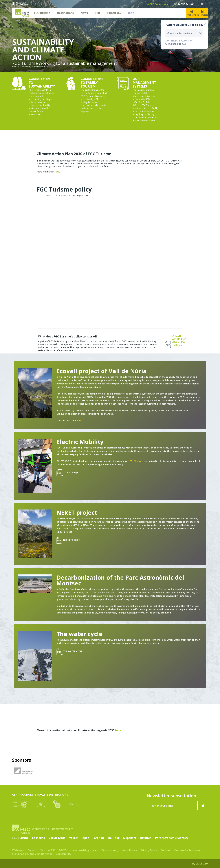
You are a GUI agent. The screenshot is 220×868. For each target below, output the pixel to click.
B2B (97, 13)
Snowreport (203, 13)
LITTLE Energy (135, 461)
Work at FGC (48, 850)
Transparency (110, 850)
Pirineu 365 (114, 13)
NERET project (68, 540)
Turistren (145, 838)
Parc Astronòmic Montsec (172, 838)
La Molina (39, 838)
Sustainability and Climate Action (32, 854)
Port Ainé (98, 838)
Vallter (74, 838)
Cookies (165, 850)
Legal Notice (129, 850)
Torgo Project (69, 473)
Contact (32, 850)
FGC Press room (158, 4)
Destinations (65, 13)
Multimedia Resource (187, 850)
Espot (85, 838)
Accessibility (64, 854)
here (57, 172)
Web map (18, 850)
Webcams (192, 13)
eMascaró (202, 864)
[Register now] (202, 806)
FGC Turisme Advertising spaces (78, 850)
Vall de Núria (57, 838)
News (84, 13)
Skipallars (130, 838)
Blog (131, 13)
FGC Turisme (42, 13)
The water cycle (70, 652)
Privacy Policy (149, 850)
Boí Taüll (114, 838)
